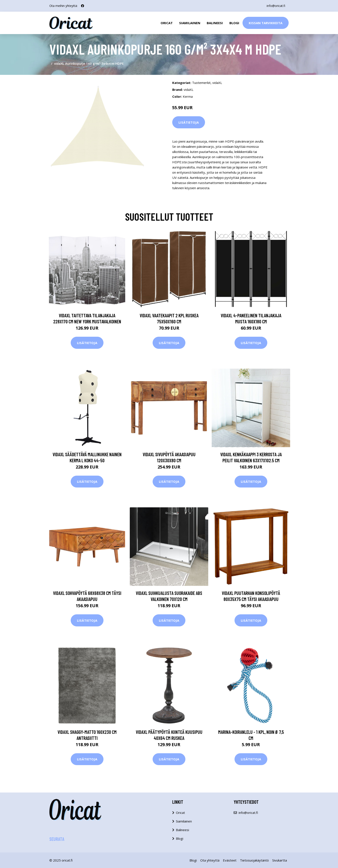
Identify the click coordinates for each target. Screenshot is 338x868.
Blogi (234, 23)
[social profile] (83, 6)
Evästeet (230, 860)
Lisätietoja (189, 122)
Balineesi (215, 23)
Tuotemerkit (201, 83)
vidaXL (217, 83)
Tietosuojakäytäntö (254, 860)
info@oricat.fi (276, 6)
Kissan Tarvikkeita (266, 23)
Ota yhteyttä (210, 860)
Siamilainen (190, 23)
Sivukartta (280, 860)
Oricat (167, 23)
